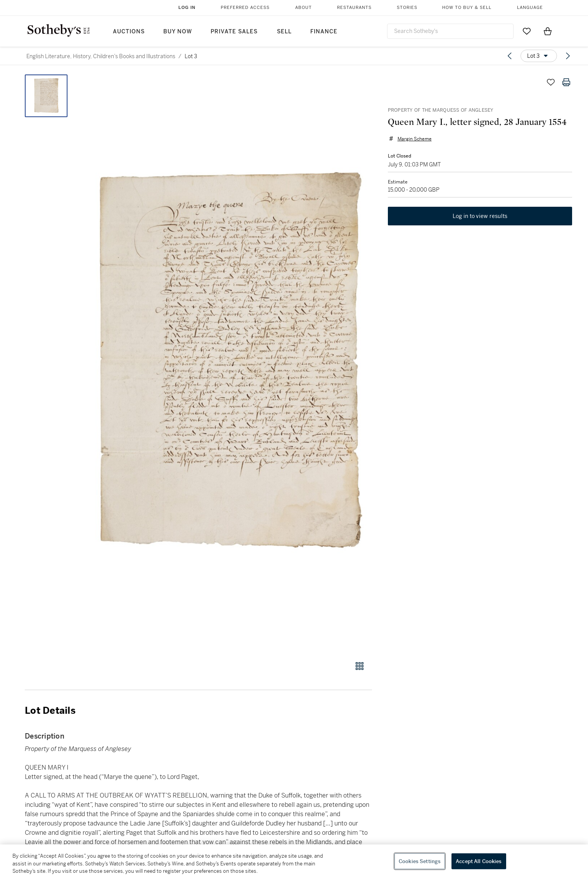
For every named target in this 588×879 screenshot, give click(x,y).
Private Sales (234, 32)
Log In (187, 7)
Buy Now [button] (178, 32)
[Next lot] (568, 56)
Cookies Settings (420, 861)
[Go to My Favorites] (527, 31)
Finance (324, 32)
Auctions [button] (129, 32)
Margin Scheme (414, 139)
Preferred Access (245, 8)
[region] (294, 862)
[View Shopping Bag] (548, 31)
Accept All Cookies (479, 861)
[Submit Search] (505, 31)
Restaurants (354, 8)
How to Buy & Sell (467, 8)
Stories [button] (407, 8)
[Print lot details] (566, 82)
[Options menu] (539, 56)
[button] (228, 363)
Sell (284, 32)
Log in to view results (480, 216)
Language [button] (530, 8)
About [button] (304, 8)
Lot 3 (191, 56)
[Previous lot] (510, 56)
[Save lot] (551, 82)
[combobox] (450, 31)
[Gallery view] (360, 666)
